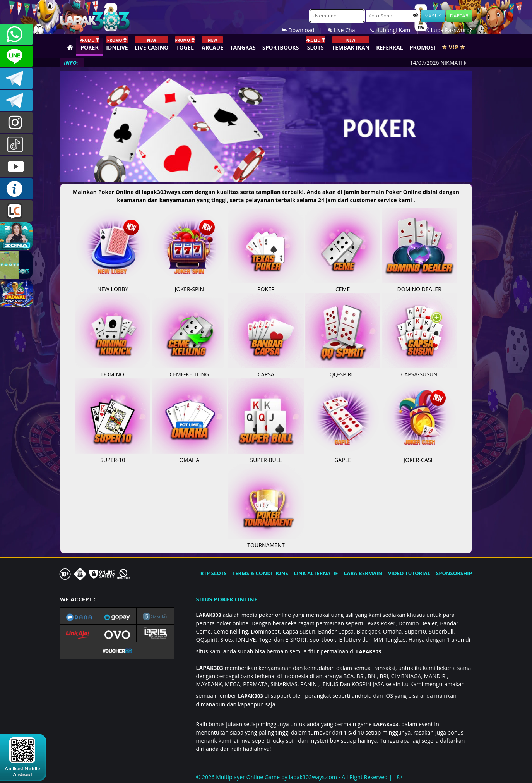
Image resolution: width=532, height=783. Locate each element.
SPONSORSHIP (454, 573)
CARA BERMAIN (363, 573)
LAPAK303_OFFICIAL (16, 100)
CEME (342, 285)
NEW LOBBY (113, 285)
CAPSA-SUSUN (419, 370)
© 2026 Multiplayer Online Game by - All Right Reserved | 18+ (300, 777)
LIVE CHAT (16, 211)
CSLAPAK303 (16, 56)
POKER (266, 285)
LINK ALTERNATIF (316, 573)
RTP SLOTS (214, 573)
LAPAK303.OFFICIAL (16, 167)
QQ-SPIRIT (342, 370)
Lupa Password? (448, 30)
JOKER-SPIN (189, 285)
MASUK (433, 16)
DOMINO (113, 370)
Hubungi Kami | (398, 30)
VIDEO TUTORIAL (409, 573)
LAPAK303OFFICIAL (16, 78)
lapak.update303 (16, 123)
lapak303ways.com (313, 777)
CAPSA (266, 370)
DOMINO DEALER (419, 285)
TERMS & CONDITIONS (260, 573)
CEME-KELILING (189, 370)
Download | (304, 30)
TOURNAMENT (266, 541)
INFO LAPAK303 (16, 189)
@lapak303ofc (16, 145)
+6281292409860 (16, 34)
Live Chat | (349, 30)
